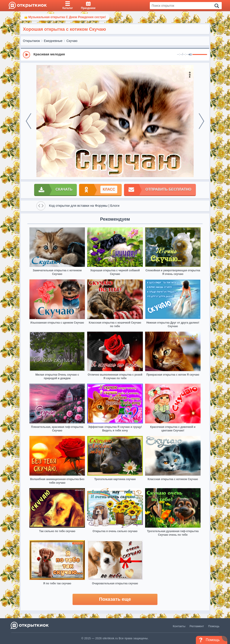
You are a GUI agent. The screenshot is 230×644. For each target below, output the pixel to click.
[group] (115, 54)
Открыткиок (31, 41)
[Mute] (190, 55)
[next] (201, 121)
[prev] (29, 121)
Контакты (179, 626)
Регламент (197, 626)
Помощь (214, 626)
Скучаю (72, 41)
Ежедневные (53, 41)
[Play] (27, 55)
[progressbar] (200, 55)
